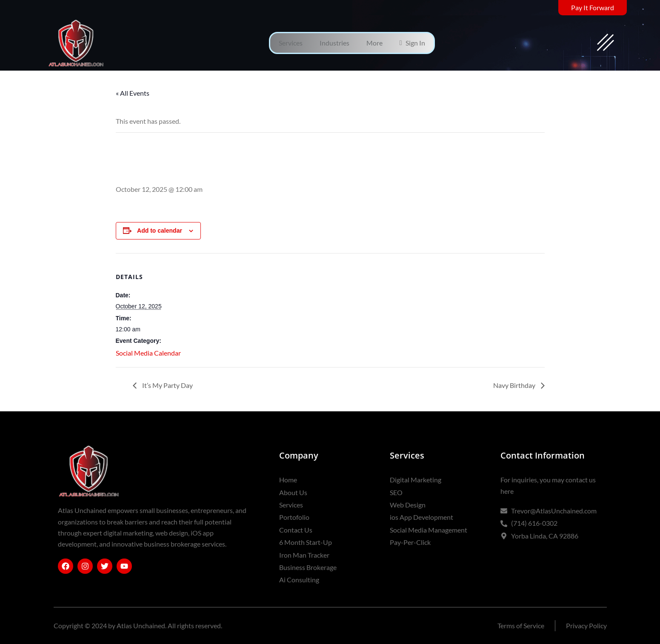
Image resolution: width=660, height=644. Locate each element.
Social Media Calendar (148, 353)
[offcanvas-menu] (606, 43)
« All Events (133, 93)
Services (291, 43)
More (374, 43)
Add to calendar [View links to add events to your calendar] (160, 231)
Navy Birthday (515, 385)
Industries (334, 43)
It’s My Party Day (167, 385)
